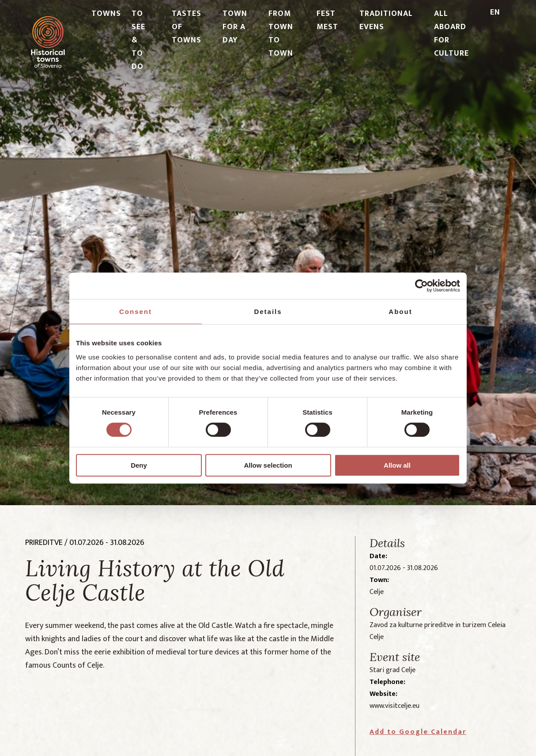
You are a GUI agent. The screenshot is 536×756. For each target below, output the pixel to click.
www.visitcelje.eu (394, 706)
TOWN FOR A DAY (235, 27)
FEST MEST (327, 20)
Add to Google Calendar (418, 732)
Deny (139, 465)
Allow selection (268, 465)
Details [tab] (268, 312)
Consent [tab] (136, 312)
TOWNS (106, 14)
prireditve (44, 543)
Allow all (397, 465)
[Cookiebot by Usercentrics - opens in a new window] (421, 286)
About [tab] (400, 312)
